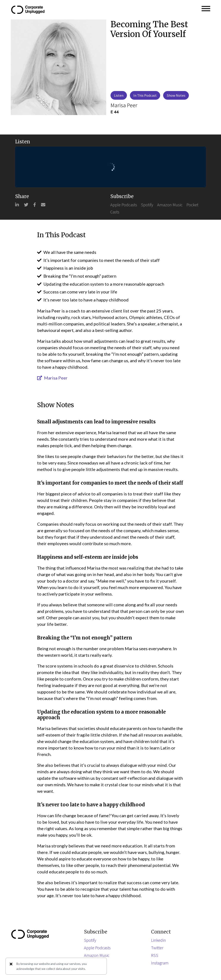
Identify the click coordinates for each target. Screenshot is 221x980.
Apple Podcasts (124, 205)
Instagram (160, 963)
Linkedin (159, 940)
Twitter (157, 948)
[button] (206, 10)
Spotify (147, 205)
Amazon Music (170, 205)
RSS (155, 955)
